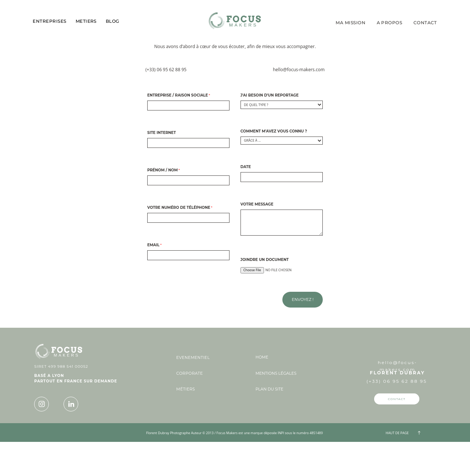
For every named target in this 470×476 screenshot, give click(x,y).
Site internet (162, 167)
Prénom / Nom (162, 204)
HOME (262, 392)
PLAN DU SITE (270, 424)
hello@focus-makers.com (299, 104)
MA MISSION (350, 23)
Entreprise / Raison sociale (178, 130)
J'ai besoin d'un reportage (270, 130)
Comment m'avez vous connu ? (274, 166)
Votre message (257, 239)
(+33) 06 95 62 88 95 (166, 104)
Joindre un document (265, 294)
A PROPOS (390, 23)
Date (246, 201)
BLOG (113, 21)
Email (153, 279)
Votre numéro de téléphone (179, 242)
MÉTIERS (186, 424)
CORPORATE (189, 408)
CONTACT (425, 23)
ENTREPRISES (49, 21)
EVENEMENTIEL (193, 392)
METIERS (86, 21)
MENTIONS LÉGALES (276, 408)
